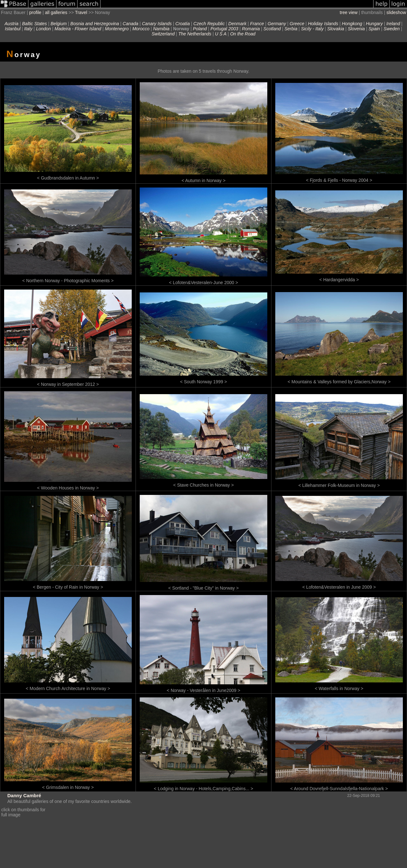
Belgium (59, 24)
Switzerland (163, 34)
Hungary (374, 24)
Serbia (291, 29)
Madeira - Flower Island (78, 29)
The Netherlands (195, 34)
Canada (131, 24)
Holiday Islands (323, 24)
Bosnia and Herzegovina (95, 24)
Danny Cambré (24, 795)
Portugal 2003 (224, 29)
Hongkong (352, 24)
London (44, 29)
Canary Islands (157, 24)
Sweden (392, 29)
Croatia (183, 24)
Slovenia (356, 29)
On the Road (243, 34)
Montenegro (117, 29)
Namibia (161, 29)
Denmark (237, 24)
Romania (251, 29)
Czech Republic (209, 24)
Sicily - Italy (312, 29)
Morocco (141, 29)
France (257, 24)
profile (35, 12)
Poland (200, 29)
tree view (349, 12)
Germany (277, 24)
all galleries (56, 12)
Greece (297, 24)
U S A (221, 34)
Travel (81, 12)
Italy (28, 29)
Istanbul (13, 29)
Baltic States (34, 24)
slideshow (396, 12)
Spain (374, 29)
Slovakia (336, 29)
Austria (11, 24)
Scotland (272, 29)
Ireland (393, 24)
